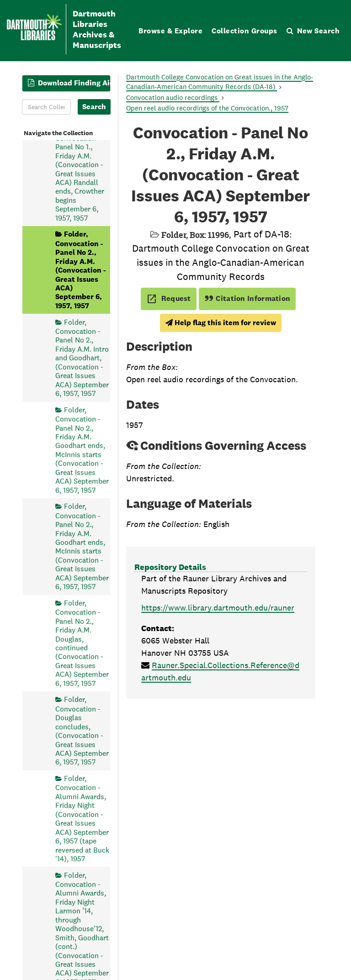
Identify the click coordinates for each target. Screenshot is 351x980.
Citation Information (247, 298)
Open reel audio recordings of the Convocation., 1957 (207, 108)
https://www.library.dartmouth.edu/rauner (218, 608)
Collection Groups (245, 31)
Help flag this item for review (221, 323)
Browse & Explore (170, 31)
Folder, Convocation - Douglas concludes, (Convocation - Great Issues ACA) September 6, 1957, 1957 (82, 731)
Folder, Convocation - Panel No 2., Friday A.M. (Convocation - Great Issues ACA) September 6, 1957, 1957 (80, 270)
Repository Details (170, 567)
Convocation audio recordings (173, 97)
